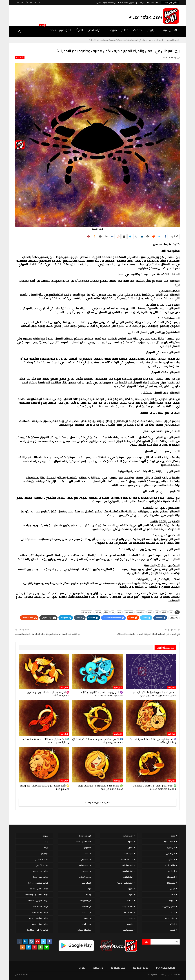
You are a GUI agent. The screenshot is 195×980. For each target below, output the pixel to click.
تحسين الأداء (129, 612)
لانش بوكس (170, 918)
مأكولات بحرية (170, 842)
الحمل (131, 848)
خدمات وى (86, 871)
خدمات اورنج (86, 859)
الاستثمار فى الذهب (83, 842)
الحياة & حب (95, 30)
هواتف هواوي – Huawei (38, 918)
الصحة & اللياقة (127, 859)
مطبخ (125, 30)
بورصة (88, 895)
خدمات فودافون (84, 865)
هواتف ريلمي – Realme (39, 889)
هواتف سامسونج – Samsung (37, 895)
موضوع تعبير (128, 930)
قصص (173, 930)
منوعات (112, 30)
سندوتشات (171, 883)
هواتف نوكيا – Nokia (40, 912)
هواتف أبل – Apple (41, 871)
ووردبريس (44, 853)
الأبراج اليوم (20, 57)
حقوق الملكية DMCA (126, 3)
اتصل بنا (98, 3)
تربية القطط (129, 912)
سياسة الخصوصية (110, 3)
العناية (150, 612)
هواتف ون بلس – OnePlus (38, 930)
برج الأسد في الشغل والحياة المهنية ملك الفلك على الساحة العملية (48, 634)
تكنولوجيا (153, 30)
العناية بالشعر (128, 877)
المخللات (172, 871)
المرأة (79, 30)
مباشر (106, 612)
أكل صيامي (171, 853)
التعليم (164, 612)
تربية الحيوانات (128, 906)
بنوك (89, 889)
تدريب (119, 612)
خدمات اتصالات (85, 877)
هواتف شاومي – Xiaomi (38, 901)
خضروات (87, 918)
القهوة (130, 889)
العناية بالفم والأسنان (125, 883)
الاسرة (131, 842)
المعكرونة (171, 877)
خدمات (138, 30)
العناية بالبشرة (128, 871)
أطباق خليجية (170, 865)
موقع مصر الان (86, 612)
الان (171, 612)
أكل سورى (171, 848)
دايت (131, 918)
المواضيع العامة (60, 30)
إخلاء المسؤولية (153, 3)
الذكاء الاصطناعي (42, 859)
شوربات (172, 901)
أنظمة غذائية (128, 836)
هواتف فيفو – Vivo (41, 906)
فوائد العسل (86, 924)
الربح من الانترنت (85, 836)
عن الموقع (140, 3)
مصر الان (98, 612)
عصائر (173, 912)
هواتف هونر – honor (40, 924)
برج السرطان (140, 612)
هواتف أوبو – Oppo (41, 877)
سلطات (172, 895)
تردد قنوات (87, 912)
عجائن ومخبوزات (169, 906)
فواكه (173, 924)
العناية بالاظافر (127, 865)
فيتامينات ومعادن (84, 930)
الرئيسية (170, 30)
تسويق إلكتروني (42, 865)
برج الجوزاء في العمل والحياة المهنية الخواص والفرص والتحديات (148, 634)
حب (113, 612)
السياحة (130, 901)
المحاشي (172, 859)
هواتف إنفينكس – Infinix (38, 883)
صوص (173, 889)
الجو (157, 612)
